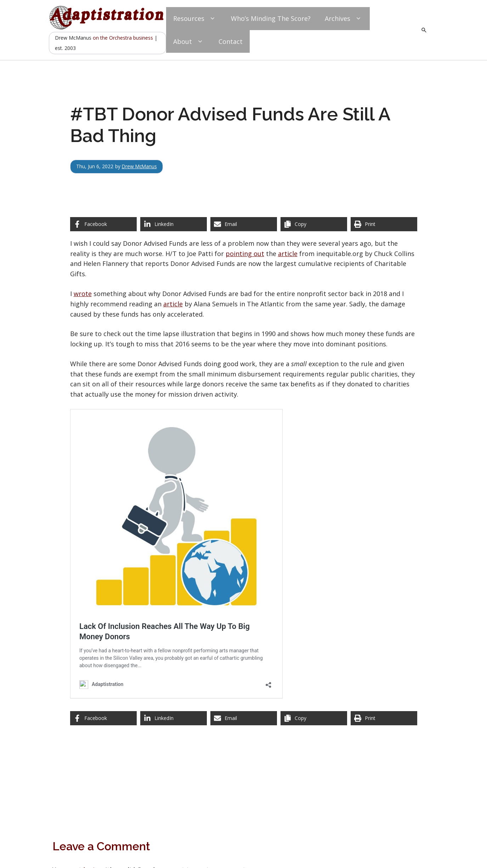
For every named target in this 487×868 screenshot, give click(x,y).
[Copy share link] (314, 224)
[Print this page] (384, 224)
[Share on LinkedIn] (174, 224)
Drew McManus (140, 166)
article (288, 254)
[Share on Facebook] (103, 224)
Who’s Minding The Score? (271, 18)
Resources (195, 19)
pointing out (245, 254)
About (189, 42)
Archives (344, 19)
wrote (83, 294)
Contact (231, 41)
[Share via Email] (244, 224)
